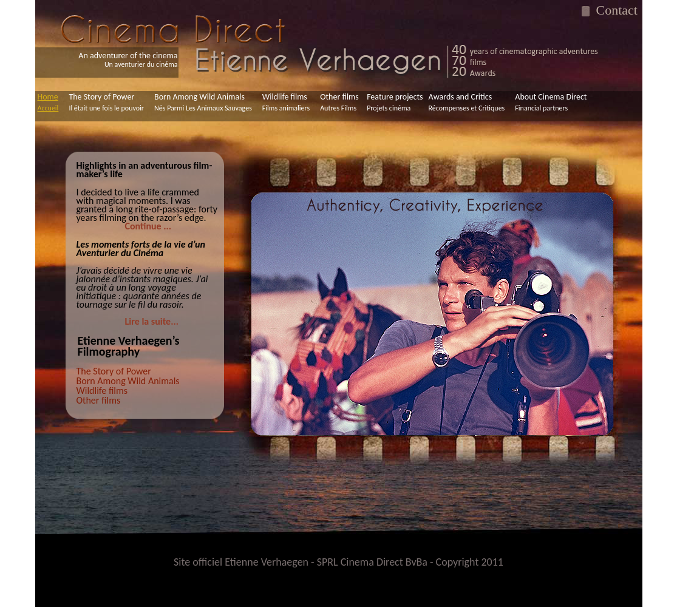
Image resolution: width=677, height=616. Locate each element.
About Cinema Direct (551, 102)
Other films (339, 102)
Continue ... (148, 226)
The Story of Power (106, 102)
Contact (614, 10)
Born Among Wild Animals (203, 102)
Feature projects (395, 102)
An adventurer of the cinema (128, 60)
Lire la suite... (152, 321)
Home (48, 102)
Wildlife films (286, 102)
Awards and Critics (467, 102)
